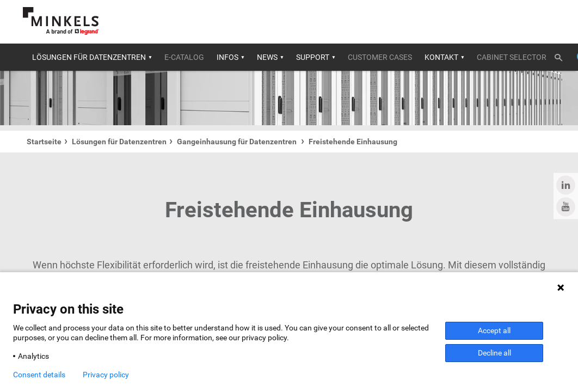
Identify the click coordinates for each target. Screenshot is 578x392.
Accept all (494, 330)
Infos (227, 57)
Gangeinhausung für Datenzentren (238, 142)
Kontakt (441, 57)
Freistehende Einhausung (353, 142)
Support (313, 57)
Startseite (44, 142)
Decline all (494, 353)
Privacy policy (106, 375)
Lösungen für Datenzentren (89, 57)
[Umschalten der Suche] (562, 56)
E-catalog (184, 57)
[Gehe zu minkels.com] (61, 21)
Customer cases (380, 57)
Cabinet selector (512, 57)
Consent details (39, 375)
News (267, 57)
